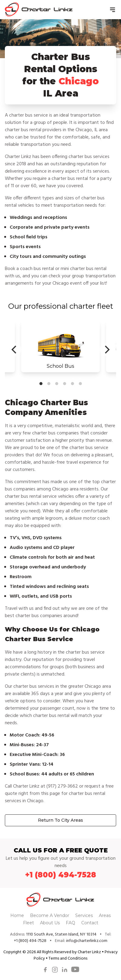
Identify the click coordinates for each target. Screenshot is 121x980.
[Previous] (15, 349)
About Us (50, 923)
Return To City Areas (60, 820)
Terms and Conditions (68, 959)
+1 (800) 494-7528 (61, 875)
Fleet (29, 923)
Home (18, 915)
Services (85, 915)
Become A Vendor (50, 915)
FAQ (71, 923)
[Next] (106, 349)
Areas (105, 915)
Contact (90, 923)
